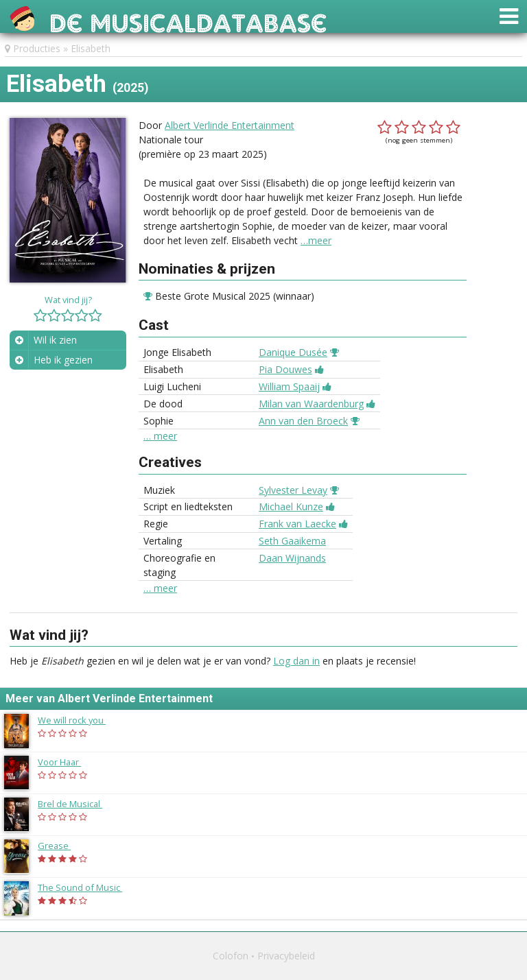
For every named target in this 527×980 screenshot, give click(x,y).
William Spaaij (289, 386)
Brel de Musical (77, 804)
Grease (61, 846)
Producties (37, 48)
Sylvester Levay (293, 490)
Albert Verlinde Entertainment (230, 125)
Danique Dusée (293, 352)
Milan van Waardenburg (311, 404)
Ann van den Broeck (303, 421)
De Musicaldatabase (188, 20)
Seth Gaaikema (292, 541)
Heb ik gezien (63, 360)
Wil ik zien (55, 340)
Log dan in (296, 661)
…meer (316, 240)
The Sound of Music (87, 887)
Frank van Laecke (297, 524)
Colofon (231, 956)
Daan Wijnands (292, 558)
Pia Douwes (285, 369)
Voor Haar (66, 762)
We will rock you (79, 720)
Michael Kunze (291, 506)
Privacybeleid (286, 956)
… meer (160, 436)
